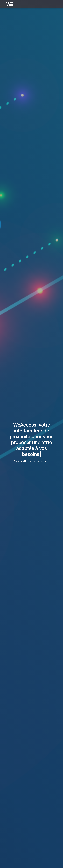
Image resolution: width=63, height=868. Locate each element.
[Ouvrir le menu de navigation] (54, 4)
